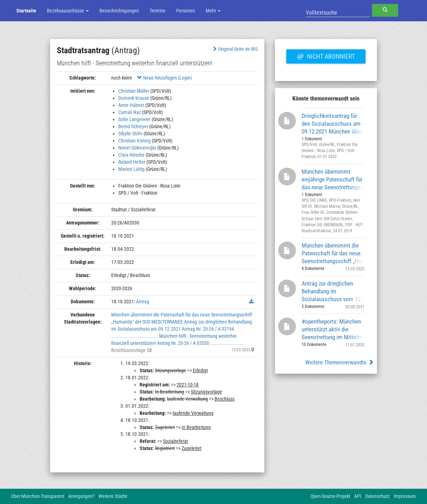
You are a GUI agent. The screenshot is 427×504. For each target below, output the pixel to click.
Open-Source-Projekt (330, 496)
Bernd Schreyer (133, 126)
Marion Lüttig (131, 169)
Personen (186, 11)
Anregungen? (81, 496)
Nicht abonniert (326, 55)
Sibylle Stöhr (130, 134)
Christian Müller (134, 91)
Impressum (405, 496)
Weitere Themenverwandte (339, 362)
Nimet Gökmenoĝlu (137, 148)
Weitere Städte (113, 496)
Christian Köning (134, 141)
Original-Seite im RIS (235, 49)
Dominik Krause (134, 98)
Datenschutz (377, 496)
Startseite (26, 11)
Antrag (143, 302)
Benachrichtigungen (119, 11)
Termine (158, 11)
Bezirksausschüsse (68, 11)
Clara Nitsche (131, 155)
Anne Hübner (131, 105)
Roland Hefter (132, 162)
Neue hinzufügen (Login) (164, 78)
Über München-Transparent (38, 496)
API (358, 496)
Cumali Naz (130, 112)
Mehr (213, 11)
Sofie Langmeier (134, 119)
